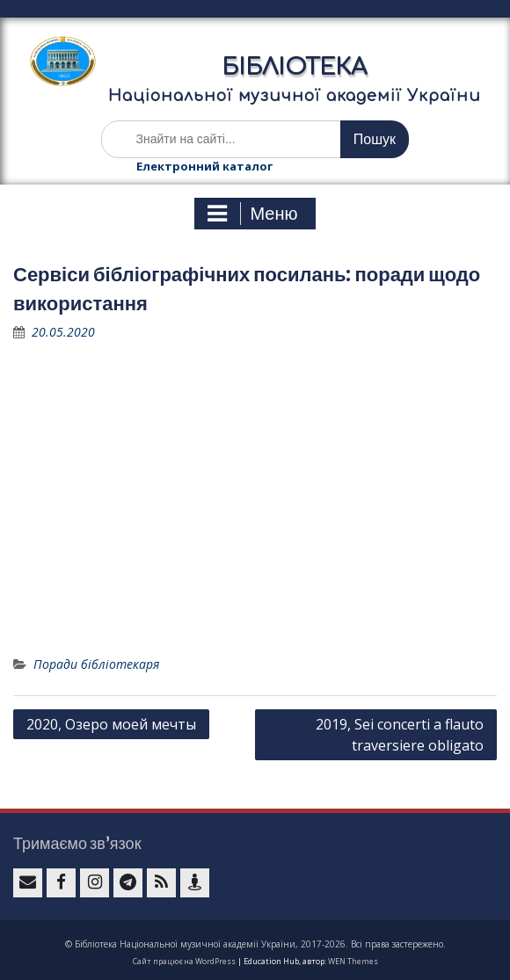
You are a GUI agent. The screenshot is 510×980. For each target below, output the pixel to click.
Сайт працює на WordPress (184, 961)
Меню (252, 214)
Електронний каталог (204, 166)
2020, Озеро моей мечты (111, 724)
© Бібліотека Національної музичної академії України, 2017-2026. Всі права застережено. (255, 944)
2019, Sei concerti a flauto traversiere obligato (400, 735)
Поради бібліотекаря (96, 664)
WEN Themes (353, 961)
